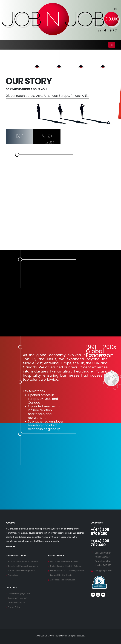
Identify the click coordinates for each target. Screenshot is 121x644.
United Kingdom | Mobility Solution (67, 566)
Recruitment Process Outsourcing (24, 566)
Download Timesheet (18, 598)
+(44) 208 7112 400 (101, 543)
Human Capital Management (22, 570)
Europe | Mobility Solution (63, 575)
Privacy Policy (14, 607)
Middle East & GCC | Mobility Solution (68, 570)
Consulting (13, 575)
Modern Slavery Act (17, 602)
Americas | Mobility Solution (64, 580)
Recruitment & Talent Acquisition (24, 561)
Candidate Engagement (20, 593)
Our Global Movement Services (65, 561)
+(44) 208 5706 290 (101, 531)
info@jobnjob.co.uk (104, 571)
